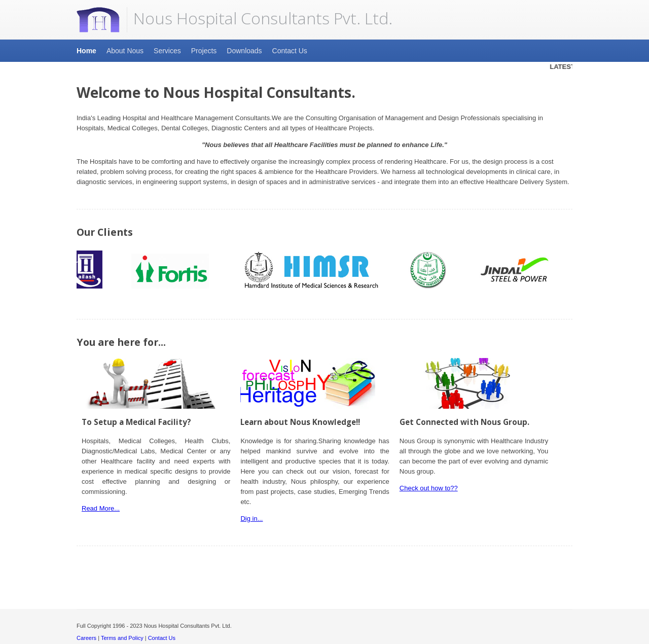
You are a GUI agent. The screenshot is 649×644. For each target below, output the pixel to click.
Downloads (244, 51)
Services (167, 51)
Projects (204, 51)
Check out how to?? (429, 488)
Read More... (101, 508)
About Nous (125, 51)
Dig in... (251, 518)
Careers (86, 638)
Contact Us (290, 51)
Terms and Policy (122, 638)
